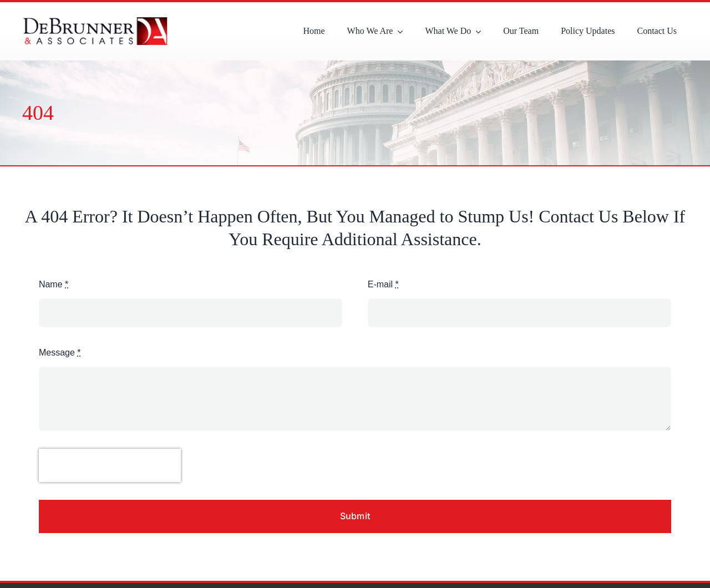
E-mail (383, 284)
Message (60, 353)
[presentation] (110, 465)
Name (54, 284)
